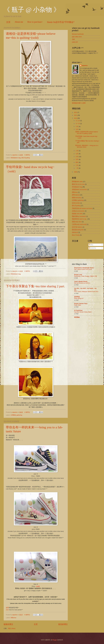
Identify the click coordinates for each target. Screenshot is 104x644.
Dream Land (78, 275)
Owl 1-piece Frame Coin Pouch (83, 269)
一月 (77, 168)
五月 (77, 159)
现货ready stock (77, 222)
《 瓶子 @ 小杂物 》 (32, 10)
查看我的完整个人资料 (79, 103)
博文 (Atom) (12, 628)
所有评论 (92, 248)
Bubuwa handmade (78, 34)
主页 (8, 22)
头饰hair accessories (78, 211)
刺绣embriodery (77, 198)
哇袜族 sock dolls (77, 214)
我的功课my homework (79, 216)
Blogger (55, 640)
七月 (77, 154)
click (7, 610)
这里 (7, 608)
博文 (91, 245)
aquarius (85, 65)
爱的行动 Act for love (78, 184)
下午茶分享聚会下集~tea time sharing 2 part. (35, 286)
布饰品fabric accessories (79, 190)
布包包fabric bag (16, 158)
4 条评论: (27, 155)
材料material (76, 195)
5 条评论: (27, 615)
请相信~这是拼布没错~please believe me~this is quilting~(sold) (87, 133)
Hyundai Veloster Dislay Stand (83, 312)
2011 (76, 115)
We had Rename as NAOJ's (82, 283)
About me (19, 22)
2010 (76, 118)
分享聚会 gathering (16, 415)
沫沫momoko (76, 203)
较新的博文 (8, 624)
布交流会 (77, 317)
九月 (77, 129)
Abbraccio (75, 232)
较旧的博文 (63, 624)
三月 (77, 165)
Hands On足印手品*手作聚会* (61, 22)
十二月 (78, 121)
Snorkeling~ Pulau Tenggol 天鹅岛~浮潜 (86, 276)
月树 (73, 39)
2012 (76, 112)
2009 (76, 172)
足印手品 (77, 297)
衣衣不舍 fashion (77, 227)
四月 (77, 162)
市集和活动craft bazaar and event (82, 208)
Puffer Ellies (78, 305)
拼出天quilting (26, 158)
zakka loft (75, 42)
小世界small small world (79, 224)
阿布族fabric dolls (77, 182)
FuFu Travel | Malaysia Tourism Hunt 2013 (86, 292)
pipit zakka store (77, 37)
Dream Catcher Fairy (81, 304)
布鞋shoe (13, 618)
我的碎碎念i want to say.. (79, 219)
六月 (77, 157)
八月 (77, 151)
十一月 (78, 124)
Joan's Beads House (81, 281)
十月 (77, 126)
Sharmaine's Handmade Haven (84, 268)
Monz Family (76, 235)
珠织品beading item (78, 230)
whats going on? (79, 298)
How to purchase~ (35, 22)
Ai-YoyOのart (78, 310)
